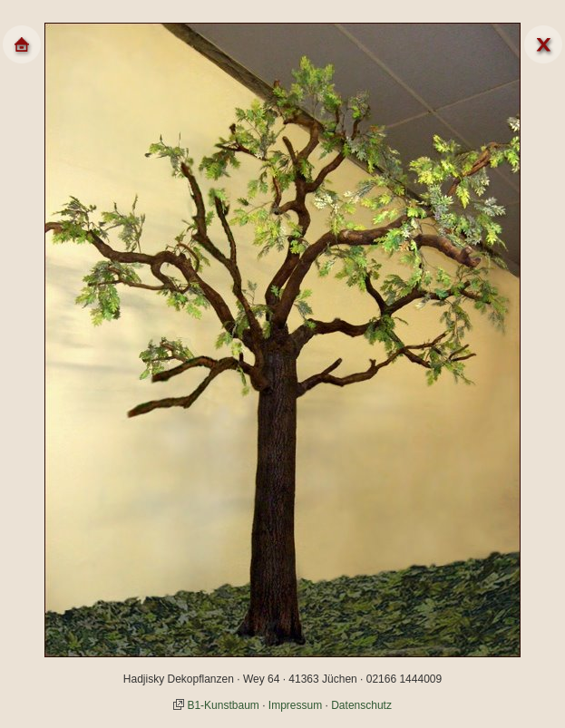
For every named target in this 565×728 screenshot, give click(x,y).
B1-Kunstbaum (223, 705)
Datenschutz (361, 705)
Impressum (295, 705)
